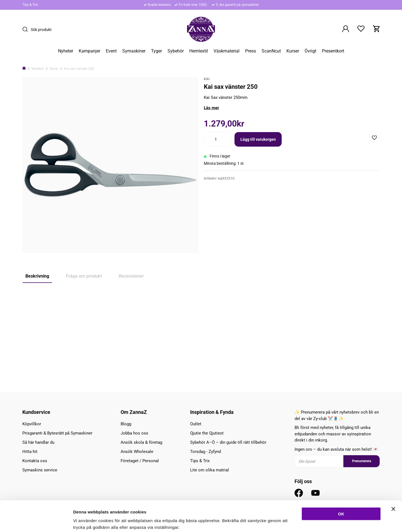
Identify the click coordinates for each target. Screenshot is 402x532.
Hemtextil (199, 51)
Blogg (126, 424)
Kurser (293, 51)
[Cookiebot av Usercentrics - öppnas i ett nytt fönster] (36, 521)
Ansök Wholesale (137, 452)
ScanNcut (271, 51)
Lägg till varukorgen (258, 139)
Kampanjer (89, 51)
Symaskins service (40, 470)
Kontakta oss (35, 461)
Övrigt (310, 51)
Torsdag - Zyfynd (205, 452)
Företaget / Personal (140, 461)
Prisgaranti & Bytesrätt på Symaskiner (57, 433)
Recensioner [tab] (131, 276)
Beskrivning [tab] (37, 276)
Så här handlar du (38, 442)
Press (251, 51)
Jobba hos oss (134, 433)
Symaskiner (134, 51)
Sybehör (176, 51)
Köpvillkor (32, 424)
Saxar (54, 69)
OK (341, 485)
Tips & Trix (30, 5)
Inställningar (303, 521)
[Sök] (27, 29)
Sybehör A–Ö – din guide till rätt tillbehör (228, 442)
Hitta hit (30, 452)
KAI (207, 79)
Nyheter (66, 51)
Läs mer (211, 108)
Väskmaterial (227, 51)
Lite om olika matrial (210, 470)
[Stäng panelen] (393, 480)
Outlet (196, 424)
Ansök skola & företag (141, 442)
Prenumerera (362, 461)
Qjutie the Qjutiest (207, 433)
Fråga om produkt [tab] (84, 276)
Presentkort (333, 51)
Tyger (156, 51)
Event (111, 51)
